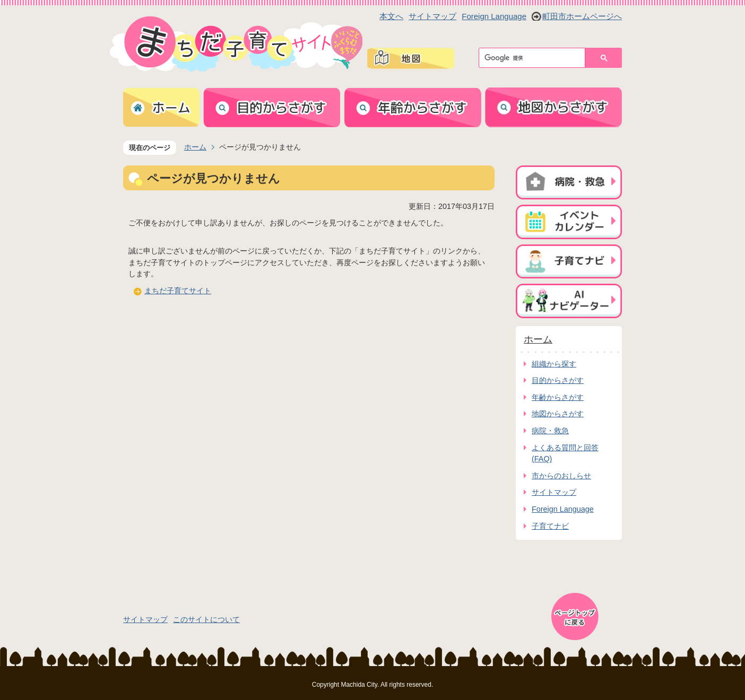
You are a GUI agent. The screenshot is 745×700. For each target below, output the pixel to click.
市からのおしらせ (561, 476)
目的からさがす (558, 380)
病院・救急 (550, 431)
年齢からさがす (558, 397)
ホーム (195, 147)
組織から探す (554, 364)
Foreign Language (494, 16)
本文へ (391, 16)
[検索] (535, 58)
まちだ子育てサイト (178, 291)
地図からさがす (558, 414)
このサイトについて (206, 619)
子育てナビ (550, 526)
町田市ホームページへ (582, 16)
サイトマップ (432, 16)
